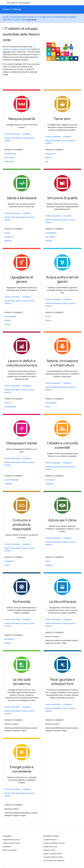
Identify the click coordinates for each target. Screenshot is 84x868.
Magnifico (8, 241)
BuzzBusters (9, 639)
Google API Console (50, 840)
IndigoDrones (50, 154)
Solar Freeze (9, 162)
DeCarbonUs (9, 561)
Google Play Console (50, 847)
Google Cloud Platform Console (54, 843)
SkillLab (48, 158)
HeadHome (49, 484)
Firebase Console (49, 850)
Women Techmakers (10, 850)
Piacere (7, 233)
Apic (47, 162)
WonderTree (9, 237)
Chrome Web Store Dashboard (54, 861)
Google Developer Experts (11, 843)
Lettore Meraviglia (11, 480)
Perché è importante (12, 134)
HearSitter (8, 484)
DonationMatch (10, 154)
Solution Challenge (12, 9)
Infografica (27, 134)
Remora (48, 320)
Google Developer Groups (11, 840)
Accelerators (7, 847)
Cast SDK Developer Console (53, 857)
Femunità (49, 241)
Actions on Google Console (52, 854)
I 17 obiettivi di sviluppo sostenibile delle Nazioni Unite (21, 34)
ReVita (48, 407)
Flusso (48, 316)
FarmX (7, 565)
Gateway (8, 643)
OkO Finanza (9, 158)
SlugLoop (49, 565)
